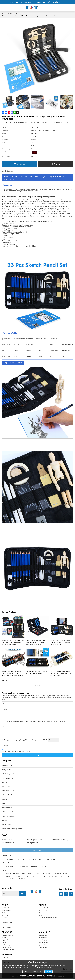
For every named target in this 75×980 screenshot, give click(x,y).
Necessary (24, 975)
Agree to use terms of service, (17, 751)
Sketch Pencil (15, 14)
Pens (40, 915)
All (9, 14)
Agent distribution (44, 945)
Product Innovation (8, 935)
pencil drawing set (8, 843)
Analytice (33, 975)
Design (4, 938)
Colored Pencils (43, 908)
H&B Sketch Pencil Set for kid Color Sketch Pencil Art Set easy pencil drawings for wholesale (13, 642)
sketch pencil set (32, 843)
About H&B (5, 958)
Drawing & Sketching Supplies (48, 918)
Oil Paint (4, 913)
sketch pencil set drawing (60, 840)
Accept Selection (37, 972)
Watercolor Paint (7, 910)
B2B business (43, 935)
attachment (54, 740)
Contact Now (21, 164)
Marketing (51, 975)
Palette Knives (6, 928)
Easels (4, 925)
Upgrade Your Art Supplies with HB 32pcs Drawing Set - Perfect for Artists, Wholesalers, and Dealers (13, 673)
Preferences (42, 975)
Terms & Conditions (27, 752)
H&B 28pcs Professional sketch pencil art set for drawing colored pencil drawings (61, 673)
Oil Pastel (5, 915)
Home (4, 14)
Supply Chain (6, 940)
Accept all (48, 972)
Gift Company (43, 948)
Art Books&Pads (7, 920)
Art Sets (4, 918)
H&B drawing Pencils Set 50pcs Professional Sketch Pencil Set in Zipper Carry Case (60, 642)
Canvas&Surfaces (7, 923)
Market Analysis (7, 945)
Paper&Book (43, 920)
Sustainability (6, 943)
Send (37, 755)
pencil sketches (7, 840)
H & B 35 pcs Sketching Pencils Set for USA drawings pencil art (37, 672)
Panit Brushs (6, 908)
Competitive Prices (8, 950)
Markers (41, 913)
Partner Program (7, 948)
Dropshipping (43, 940)
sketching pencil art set (34, 840)
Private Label (43, 938)
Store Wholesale (44, 943)
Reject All (26, 972)
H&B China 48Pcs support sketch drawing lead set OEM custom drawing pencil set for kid (36, 642)
